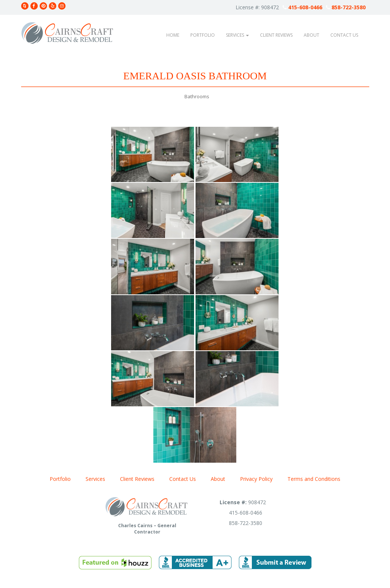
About (311, 35)
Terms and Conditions (314, 479)
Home (173, 35)
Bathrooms (197, 96)
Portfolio (203, 35)
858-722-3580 (346, 7)
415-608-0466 (302, 7)
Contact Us (344, 35)
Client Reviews (276, 35)
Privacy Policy (256, 479)
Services (237, 35)
